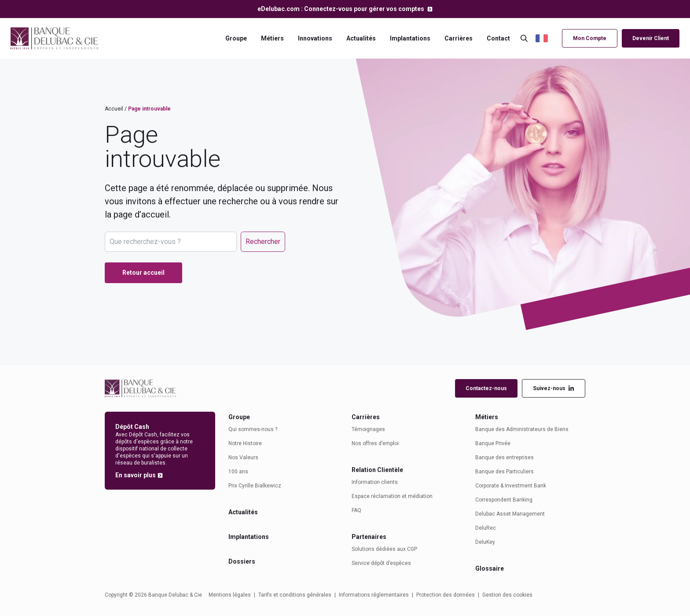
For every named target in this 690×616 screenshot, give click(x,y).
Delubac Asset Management (510, 514)
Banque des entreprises (505, 457)
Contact (498, 38)
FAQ (356, 510)
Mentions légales (230, 595)
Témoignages (368, 429)
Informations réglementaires (374, 595)
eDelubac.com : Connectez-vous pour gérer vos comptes (341, 9)
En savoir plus (136, 475)
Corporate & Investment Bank (511, 486)
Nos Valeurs (243, 457)
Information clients (375, 482)
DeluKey (485, 542)
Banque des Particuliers (505, 472)
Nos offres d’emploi (375, 443)
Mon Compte (590, 38)
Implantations (410, 38)
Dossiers (242, 561)
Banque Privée (493, 443)
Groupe (236, 38)
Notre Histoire (245, 443)
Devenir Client (651, 38)
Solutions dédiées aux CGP (384, 549)
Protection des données (446, 595)
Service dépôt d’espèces (381, 563)
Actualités (361, 38)
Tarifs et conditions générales (295, 595)
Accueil (114, 109)
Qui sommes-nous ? (253, 429)
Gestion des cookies (507, 595)
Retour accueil (143, 273)
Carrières (459, 38)
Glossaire (490, 568)
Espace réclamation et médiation (392, 496)
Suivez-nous (554, 389)
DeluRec (486, 528)
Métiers (272, 38)
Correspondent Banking (504, 500)
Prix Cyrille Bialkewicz (255, 486)
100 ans (238, 472)
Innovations (315, 38)
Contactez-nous (486, 388)
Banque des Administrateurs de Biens (522, 429)
